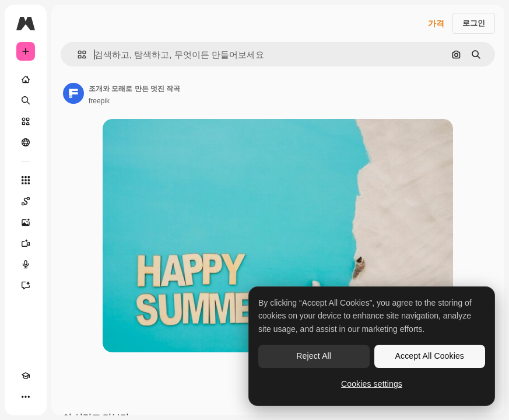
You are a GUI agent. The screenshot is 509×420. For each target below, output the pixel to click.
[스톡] (26, 121)
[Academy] (26, 376)
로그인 (474, 23)
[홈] (26, 79)
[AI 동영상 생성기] (26, 243)
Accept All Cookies (430, 356)
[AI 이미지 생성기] (26, 222)
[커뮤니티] (26, 142)
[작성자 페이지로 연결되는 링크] (73, 93)
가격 (436, 23)
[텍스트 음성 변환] (26, 264)
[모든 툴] (26, 180)
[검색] (26, 100)
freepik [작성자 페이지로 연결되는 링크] (99, 101)
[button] (77, 55)
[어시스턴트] (26, 285)
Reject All (314, 356)
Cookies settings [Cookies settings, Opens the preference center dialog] (372, 384)
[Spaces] (26, 201)
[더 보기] (26, 397)
